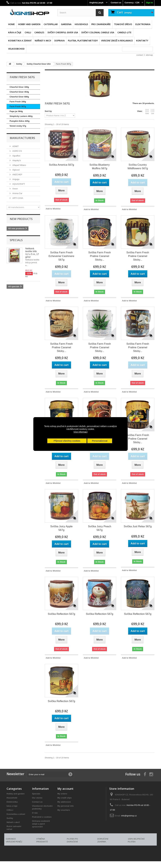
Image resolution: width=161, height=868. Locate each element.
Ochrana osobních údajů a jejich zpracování (41, 824)
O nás (35, 813)
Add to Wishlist (53, 209)
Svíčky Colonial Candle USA (98, 32)
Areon (15, 189)
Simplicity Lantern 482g (21, 116)
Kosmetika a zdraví (20, 41)
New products (21, 219)
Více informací (80, 432)
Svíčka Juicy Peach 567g (100, 528)
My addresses (64, 802)
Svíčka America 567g (61, 165)
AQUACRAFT (18, 184)
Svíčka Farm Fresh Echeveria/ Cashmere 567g (61, 256)
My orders (62, 794)
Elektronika (143, 24)
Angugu (16, 179)
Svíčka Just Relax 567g (138, 526)
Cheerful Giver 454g (19, 92)
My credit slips (64, 798)
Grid (147, 112)
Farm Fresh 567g (18, 106)
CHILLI (28, 32)
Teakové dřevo (123, 24)
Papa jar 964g (16, 111)
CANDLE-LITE (124, 32)
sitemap (149, 55)
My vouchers (64, 810)
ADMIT (15, 146)
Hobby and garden (29, 24)
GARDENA (66, 24)
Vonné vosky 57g (18, 126)
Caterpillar (51, 24)
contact (140, 55)
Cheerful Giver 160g (19, 87)
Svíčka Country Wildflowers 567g (138, 167)
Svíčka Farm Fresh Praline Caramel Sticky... (100, 256)
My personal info (65, 806)
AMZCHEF (17, 175)
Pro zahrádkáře (101, 24)
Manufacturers (22, 138)
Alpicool (16, 170)
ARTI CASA (17, 198)
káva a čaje (15, 32)
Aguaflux (16, 156)
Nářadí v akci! (43, 41)
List (153, 112)
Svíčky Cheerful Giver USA (63, 32)
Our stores (37, 798)
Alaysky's (16, 160)
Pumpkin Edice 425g (19, 121)
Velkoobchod (16, 49)
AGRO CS (17, 151)
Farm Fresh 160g (18, 102)
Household (81, 24)
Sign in (149, 3)
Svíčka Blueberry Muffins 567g (100, 167)
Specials (16, 240)
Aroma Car (17, 193)
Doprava (60, 41)
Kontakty (142, 41)
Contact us (116, 3)
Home (11, 24)
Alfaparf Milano (19, 165)
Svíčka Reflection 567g (61, 614)
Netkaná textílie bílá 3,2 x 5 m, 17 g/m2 (32, 253)
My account (65, 789)
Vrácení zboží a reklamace (117, 41)
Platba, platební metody (83, 41)
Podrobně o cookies (42, 817)
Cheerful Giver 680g (19, 97)
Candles (39, 32)
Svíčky (10, 818)
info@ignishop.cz (129, 816)
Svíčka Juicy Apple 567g (61, 528)
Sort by (48, 111)
